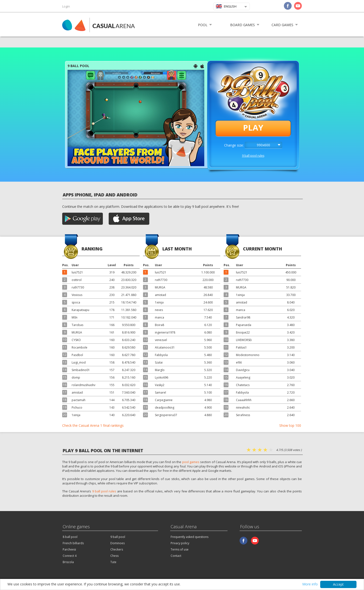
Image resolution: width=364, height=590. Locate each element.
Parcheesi (69, 549)
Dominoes (118, 543)
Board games (243, 25)
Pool (203, 25)
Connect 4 (70, 556)
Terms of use (180, 549)
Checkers (117, 549)
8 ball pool (70, 537)
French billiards (73, 543)
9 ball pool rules (253, 156)
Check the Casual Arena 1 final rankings (93, 425)
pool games (191, 462)
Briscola (68, 562)
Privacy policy (180, 543)
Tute (113, 562)
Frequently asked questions (190, 537)
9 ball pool (118, 537)
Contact (176, 556)
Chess (114, 556)
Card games (282, 25)
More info (310, 584)
